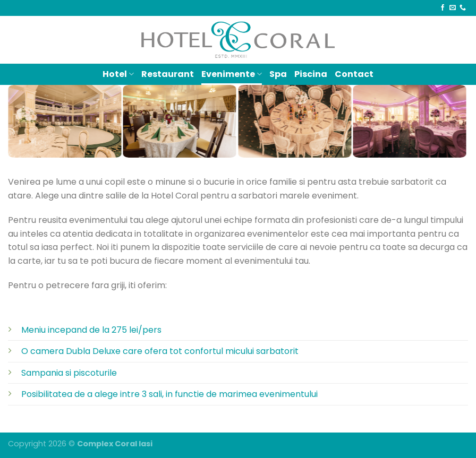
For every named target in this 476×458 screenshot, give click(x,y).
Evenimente (232, 74)
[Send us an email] (453, 8)
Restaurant (168, 74)
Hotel (118, 74)
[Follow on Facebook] (443, 8)
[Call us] (463, 8)
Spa (278, 74)
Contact (354, 74)
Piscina (311, 74)
